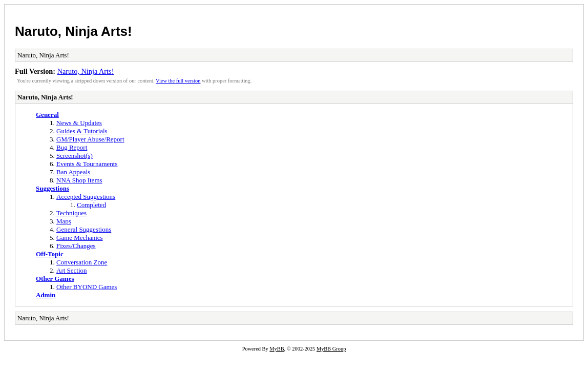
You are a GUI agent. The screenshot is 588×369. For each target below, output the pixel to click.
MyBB (277, 349)
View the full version (178, 81)
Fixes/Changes (76, 246)
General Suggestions (84, 229)
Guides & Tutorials (82, 131)
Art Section (72, 270)
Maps (64, 221)
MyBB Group (331, 349)
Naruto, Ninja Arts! (73, 31)
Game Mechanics (80, 238)
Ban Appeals (73, 172)
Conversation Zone (82, 262)
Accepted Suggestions (86, 197)
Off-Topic (50, 254)
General (47, 115)
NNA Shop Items (79, 180)
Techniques (71, 213)
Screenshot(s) (75, 156)
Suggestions (52, 188)
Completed (91, 205)
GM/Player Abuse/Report (90, 139)
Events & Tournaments (87, 164)
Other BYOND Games (87, 287)
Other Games (55, 279)
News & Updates (79, 123)
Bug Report (72, 147)
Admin (46, 295)
